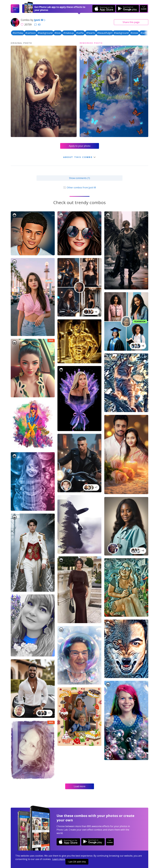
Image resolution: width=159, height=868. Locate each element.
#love (58, 33)
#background (45, 33)
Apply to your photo (80, 146)
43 (37, 24)
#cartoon (30, 33)
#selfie (80, 33)
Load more (80, 786)
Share (131, 22)
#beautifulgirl (105, 33)
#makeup (69, 33)
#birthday (18, 33)
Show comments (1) (79, 178)
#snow (134, 33)
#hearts (91, 33)
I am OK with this (77, 862)
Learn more (59, 859)
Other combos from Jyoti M (79, 188)
